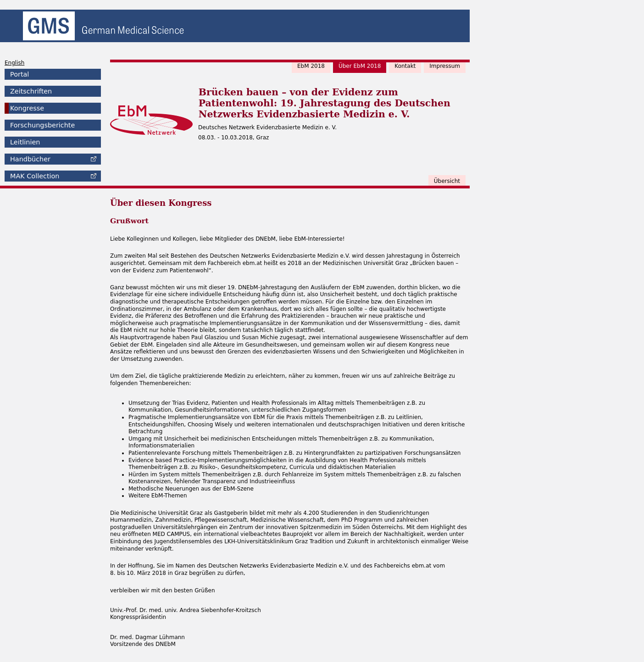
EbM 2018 (311, 66)
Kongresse (27, 108)
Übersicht (447, 181)
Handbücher (30, 159)
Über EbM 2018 (360, 66)
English (14, 63)
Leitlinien (25, 142)
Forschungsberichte (42, 125)
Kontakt (405, 66)
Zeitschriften (31, 91)
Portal (19, 74)
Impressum (445, 66)
